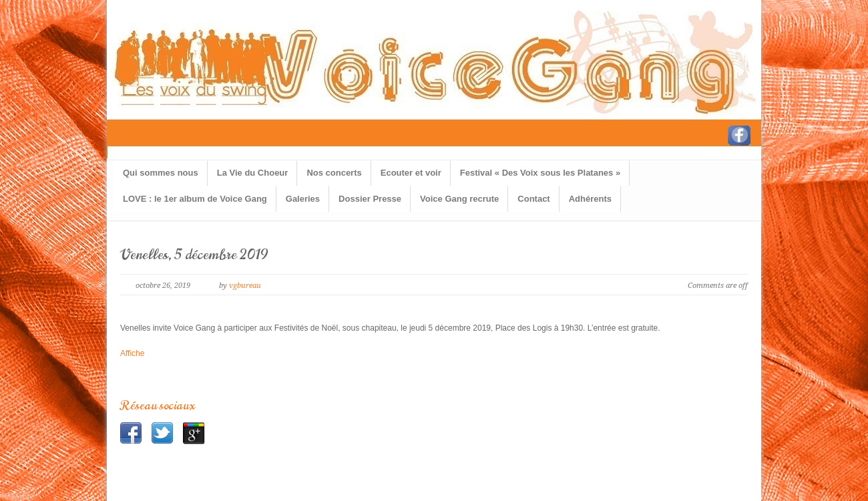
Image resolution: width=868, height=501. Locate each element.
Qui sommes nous (161, 173)
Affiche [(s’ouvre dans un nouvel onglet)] (132, 353)
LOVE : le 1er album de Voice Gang (195, 199)
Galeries (303, 199)
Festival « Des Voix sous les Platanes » (540, 173)
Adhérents (590, 199)
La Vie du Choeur (253, 173)
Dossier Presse (370, 199)
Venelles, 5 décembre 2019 (194, 255)
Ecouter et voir (411, 173)
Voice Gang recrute (459, 199)
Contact (533, 199)
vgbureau (245, 286)
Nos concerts (334, 173)
